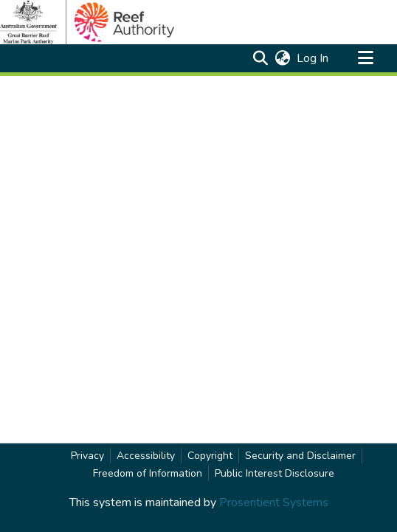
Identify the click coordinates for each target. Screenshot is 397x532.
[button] (260, 58)
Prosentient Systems (274, 502)
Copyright (210, 456)
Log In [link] (313, 58)
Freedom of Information (148, 473)
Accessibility (146, 456)
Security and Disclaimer (300, 456)
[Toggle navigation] (365, 58)
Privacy (87, 456)
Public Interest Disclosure (275, 473)
